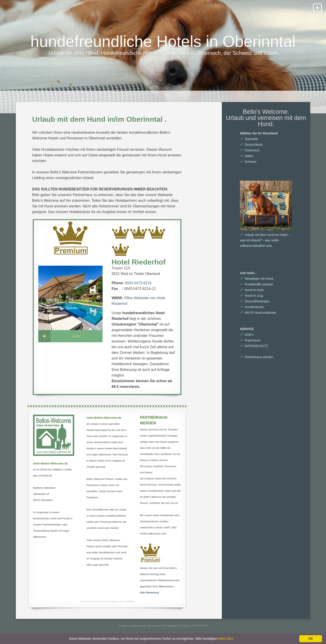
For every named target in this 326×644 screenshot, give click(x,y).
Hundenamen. (252, 307)
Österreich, (250, 150)
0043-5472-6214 (138, 283)
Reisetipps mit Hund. (257, 279)
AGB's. (247, 335)
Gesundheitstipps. (255, 301)
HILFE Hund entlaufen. (258, 313)
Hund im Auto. (252, 290)
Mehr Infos (226, 639)
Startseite (249, 139)
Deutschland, (252, 145)
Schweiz (248, 162)
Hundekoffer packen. (257, 284)
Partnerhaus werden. (257, 357)
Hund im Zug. (252, 296)
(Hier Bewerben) (149, 593)
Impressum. (251, 340)
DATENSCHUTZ (254, 346)
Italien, (247, 156)
